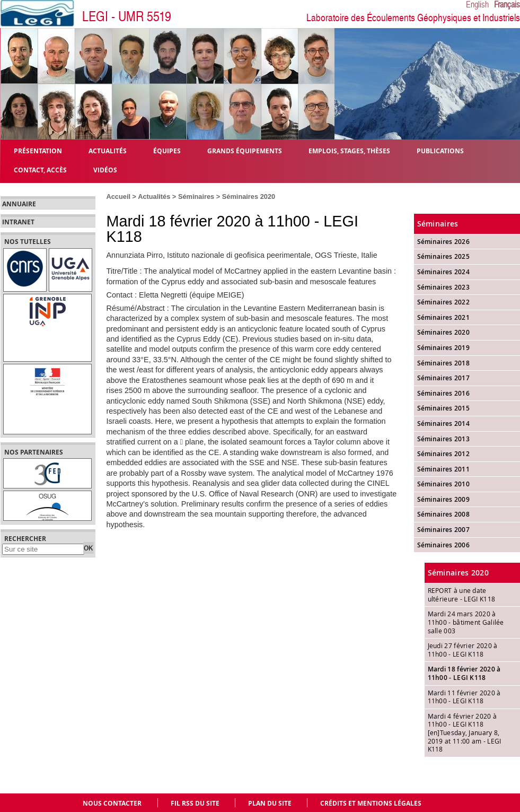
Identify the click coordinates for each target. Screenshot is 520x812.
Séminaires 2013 (444, 439)
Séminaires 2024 (444, 272)
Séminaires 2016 (444, 393)
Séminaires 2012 (444, 454)
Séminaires (196, 197)
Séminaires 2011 (444, 469)
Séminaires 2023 (444, 287)
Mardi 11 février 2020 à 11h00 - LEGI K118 (464, 697)
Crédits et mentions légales (371, 803)
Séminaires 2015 (444, 408)
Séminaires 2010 (444, 484)
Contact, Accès (40, 169)
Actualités (154, 197)
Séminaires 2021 (444, 317)
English (477, 5)
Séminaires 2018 (444, 363)
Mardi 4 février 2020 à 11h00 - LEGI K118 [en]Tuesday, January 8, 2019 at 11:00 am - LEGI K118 (465, 732)
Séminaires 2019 (444, 348)
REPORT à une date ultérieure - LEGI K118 (462, 595)
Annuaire (19, 204)
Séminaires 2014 (444, 424)
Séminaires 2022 (444, 302)
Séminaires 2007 (444, 530)
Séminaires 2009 (444, 499)
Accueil (119, 197)
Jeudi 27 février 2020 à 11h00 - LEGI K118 (463, 650)
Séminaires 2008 (444, 514)
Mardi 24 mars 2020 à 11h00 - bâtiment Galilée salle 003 (466, 622)
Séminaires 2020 (249, 197)
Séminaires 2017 (444, 378)
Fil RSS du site (195, 803)
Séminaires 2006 (444, 545)
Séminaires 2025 (444, 256)
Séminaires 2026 (444, 242)
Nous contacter (112, 803)
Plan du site (270, 803)
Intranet (18, 222)
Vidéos (105, 169)
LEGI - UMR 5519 (127, 17)
